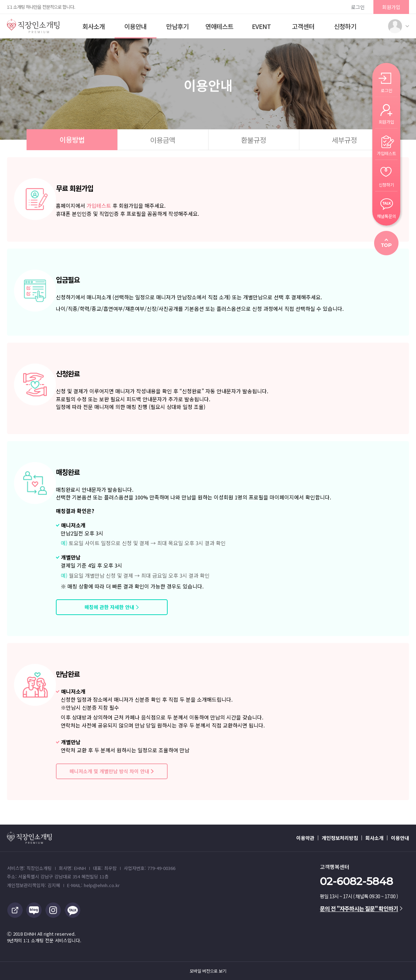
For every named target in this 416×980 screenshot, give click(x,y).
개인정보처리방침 (340, 838)
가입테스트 (99, 206)
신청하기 (345, 26)
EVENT (261, 26)
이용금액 (163, 140)
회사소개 (94, 26)
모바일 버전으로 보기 (208, 971)
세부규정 (344, 140)
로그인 (358, 7)
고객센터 (303, 26)
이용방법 (72, 140)
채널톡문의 (386, 216)
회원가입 (391, 7)
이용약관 (305, 838)
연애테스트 (219, 26)
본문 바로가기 (0, 0)
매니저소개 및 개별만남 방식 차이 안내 (109, 771)
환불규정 (254, 140)
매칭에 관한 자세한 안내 (109, 607)
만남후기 (177, 26)
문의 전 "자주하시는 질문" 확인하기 (361, 908)
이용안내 (136, 26)
